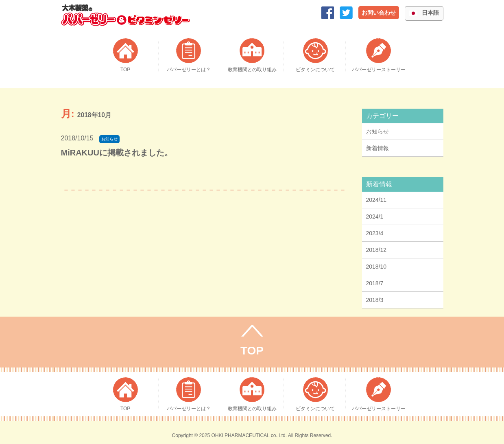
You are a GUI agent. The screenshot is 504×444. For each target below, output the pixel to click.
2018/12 (376, 250)
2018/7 (375, 283)
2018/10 (376, 267)
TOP (252, 351)
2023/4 (375, 233)
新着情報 (377, 148)
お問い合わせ (379, 13)
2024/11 (376, 200)
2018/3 (375, 300)
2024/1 (375, 217)
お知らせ (377, 131)
